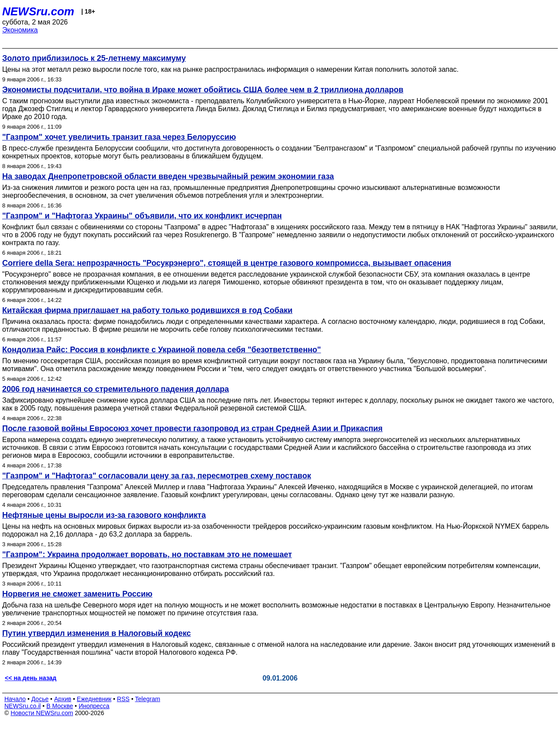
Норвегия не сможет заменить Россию (77, 594)
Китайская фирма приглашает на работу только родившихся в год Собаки (147, 310)
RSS (123, 699)
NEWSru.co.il (23, 706)
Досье (40, 699)
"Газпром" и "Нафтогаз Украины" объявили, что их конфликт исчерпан (142, 216)
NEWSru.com (38, 11)
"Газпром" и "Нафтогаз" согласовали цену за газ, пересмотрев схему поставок (157, 476)
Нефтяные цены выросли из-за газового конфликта (104, 515)
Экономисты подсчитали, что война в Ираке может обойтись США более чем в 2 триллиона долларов (203, 90)
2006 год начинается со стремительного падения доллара (115, 389)
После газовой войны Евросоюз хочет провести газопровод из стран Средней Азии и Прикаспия (192, 428)
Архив (63, 699)
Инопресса (94, 706)
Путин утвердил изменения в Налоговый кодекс (96, 633)
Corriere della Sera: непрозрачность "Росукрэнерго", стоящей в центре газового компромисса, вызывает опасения (227, 263)
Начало (15, 699)
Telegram (148, 699)
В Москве (60, 706)
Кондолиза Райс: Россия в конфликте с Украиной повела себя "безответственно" (162, 350)
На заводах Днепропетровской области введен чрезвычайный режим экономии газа (168, 176)
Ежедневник (94, 699)
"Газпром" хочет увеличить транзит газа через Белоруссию (119, 137)
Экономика (20, 30)
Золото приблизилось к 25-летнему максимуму (94, 58)
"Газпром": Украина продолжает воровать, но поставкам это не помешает (147, 555)
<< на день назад (31, 678)
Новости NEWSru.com (42, 713)
